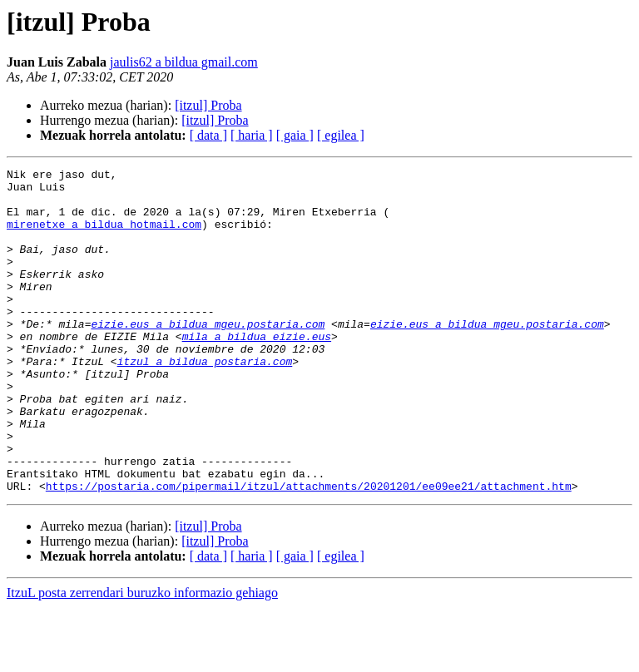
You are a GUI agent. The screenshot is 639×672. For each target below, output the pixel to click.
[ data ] (208, 135)
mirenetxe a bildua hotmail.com (104, 236)
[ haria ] (252, 135)
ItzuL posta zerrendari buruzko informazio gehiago (142, 657)
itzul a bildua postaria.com (205, 401)
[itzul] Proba (208, 105)
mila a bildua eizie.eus (257, 371)
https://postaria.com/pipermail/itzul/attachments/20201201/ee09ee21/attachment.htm (309, 551)
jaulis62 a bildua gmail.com (184, 62)
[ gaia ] (295, 135)
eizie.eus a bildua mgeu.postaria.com (208, 356)
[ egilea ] (341, 135)
